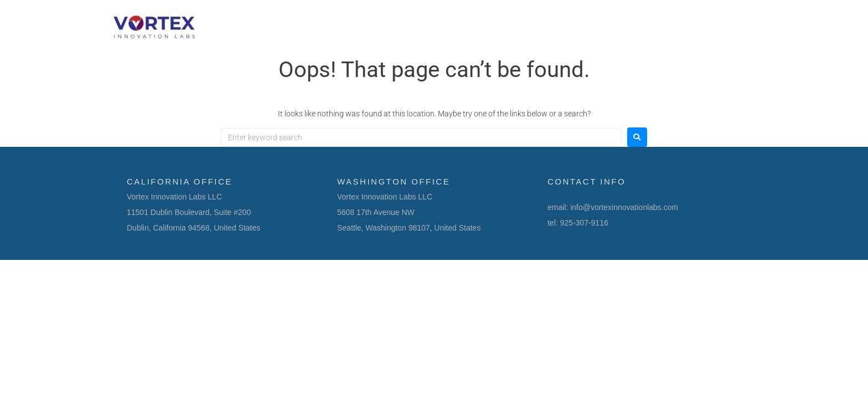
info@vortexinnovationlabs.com (624, 207)
